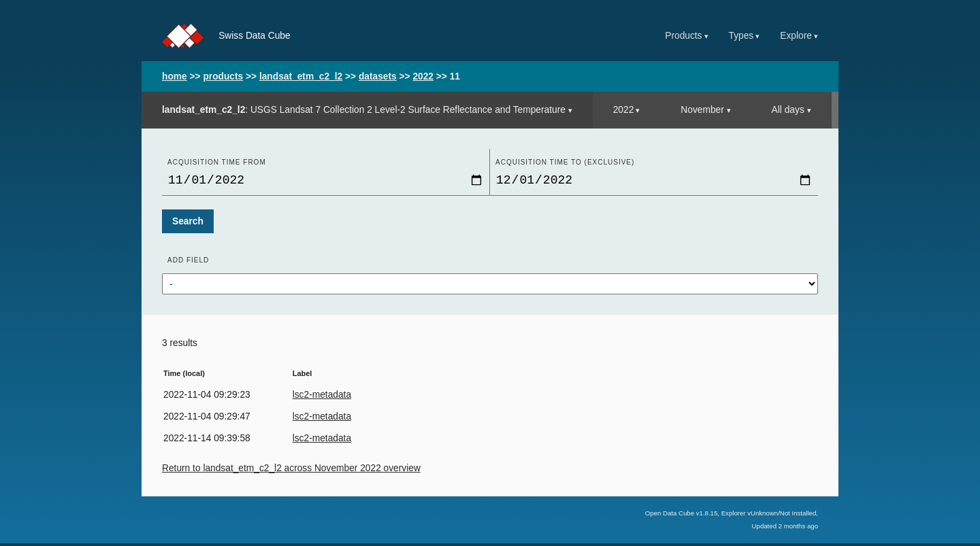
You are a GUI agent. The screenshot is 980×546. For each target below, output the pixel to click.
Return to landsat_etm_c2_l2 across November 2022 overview (291, 471)
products (223, 76)
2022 (423, 76)
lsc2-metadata (322, 397)
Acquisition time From (217, 162)
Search (188, 224)
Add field (188, 263)
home (175, 76)
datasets (378, 76)
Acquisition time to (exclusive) (565, 162)
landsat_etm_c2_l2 (301, 76)
